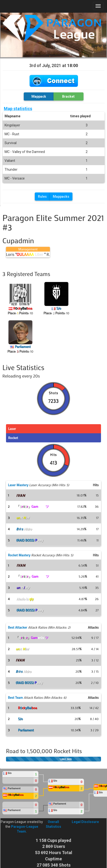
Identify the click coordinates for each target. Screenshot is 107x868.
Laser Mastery (18, 485)
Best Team (15, 697)
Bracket (68, 96)
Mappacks (61, 197)
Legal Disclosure (85, 822)
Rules (42, 197)
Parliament (23, 347)
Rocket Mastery (19, 555)
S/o (59, 308)
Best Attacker (18, 627)
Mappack (39, 96)
